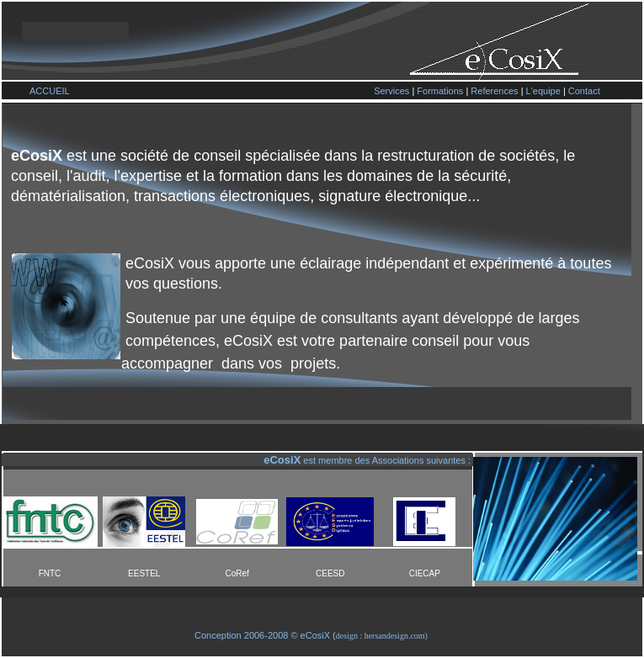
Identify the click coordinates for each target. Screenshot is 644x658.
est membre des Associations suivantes (383, 460)
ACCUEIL (50, 91)
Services (391, 91)
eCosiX (315, 635)
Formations (440, 91)
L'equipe (543, 91)
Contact (584, 91)
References (494, 91)
